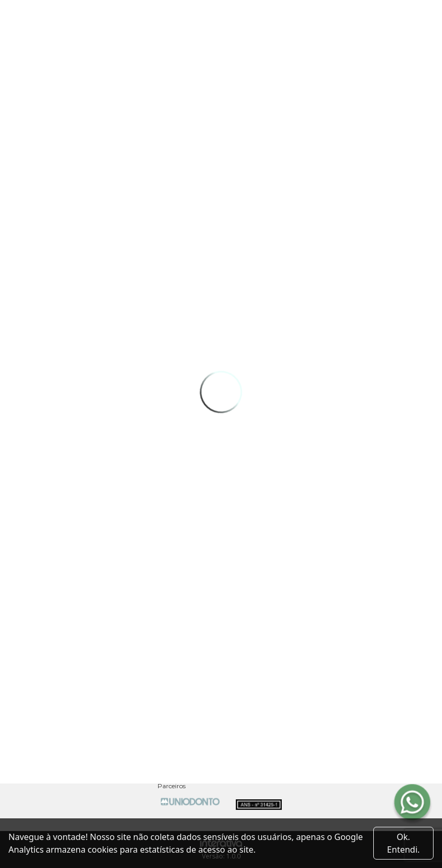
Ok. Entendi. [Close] (403, 843)
